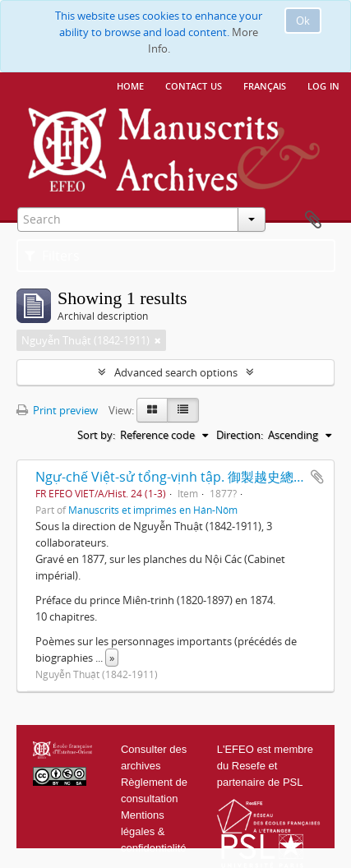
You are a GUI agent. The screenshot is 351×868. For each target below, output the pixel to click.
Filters (52, 256)
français (265, 85)
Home (130, 85)
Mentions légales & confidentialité (154, 831)
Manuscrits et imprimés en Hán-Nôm (153, 510)
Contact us (194, 85)
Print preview (57, 410)
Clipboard (313, 220)
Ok (303, 21)
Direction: (240, 435)
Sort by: (96, 435)
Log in (323, 85)
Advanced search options (176, 372)
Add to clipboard (317, 477)
